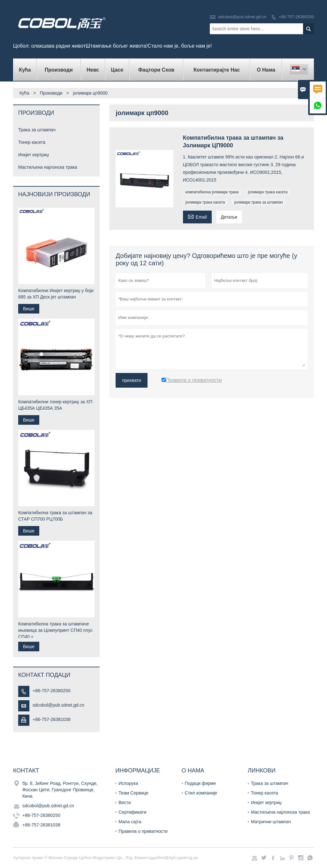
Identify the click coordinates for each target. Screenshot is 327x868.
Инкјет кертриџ (34, 155)
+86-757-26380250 (296, 17)
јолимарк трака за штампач (259, 202)
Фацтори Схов (156, 70)
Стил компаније (201, 793)
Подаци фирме (201, 783)
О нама (266, 70)
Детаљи (229, 217)
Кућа (25, 70)
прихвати (131, 380)
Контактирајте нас (217, 70)
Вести (125, 802)
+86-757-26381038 (52, 719)
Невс (93, 70)
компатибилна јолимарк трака (212, 192)
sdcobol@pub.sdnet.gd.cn (242, 17)
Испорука (128, 783)
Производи (59, 70)
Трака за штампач (37, 130)
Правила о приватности (143, 831)
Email (197, 216)
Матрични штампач (271, 822)
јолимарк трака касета (268, 192)
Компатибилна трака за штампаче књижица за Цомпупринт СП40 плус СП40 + (55, 630)
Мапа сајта (130, 822)
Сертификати (132, 812)
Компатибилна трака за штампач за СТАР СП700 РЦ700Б (55, 516)
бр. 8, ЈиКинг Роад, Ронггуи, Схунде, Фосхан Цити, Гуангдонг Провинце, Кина (60, 790)
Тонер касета (32, 142)
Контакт (26, 771)
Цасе (117, 70)
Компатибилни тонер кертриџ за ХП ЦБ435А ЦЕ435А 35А (55, 405)
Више (29, 309)
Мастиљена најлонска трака (48, 167)
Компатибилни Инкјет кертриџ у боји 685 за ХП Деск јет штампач (56, 294)
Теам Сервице (133, 793)
